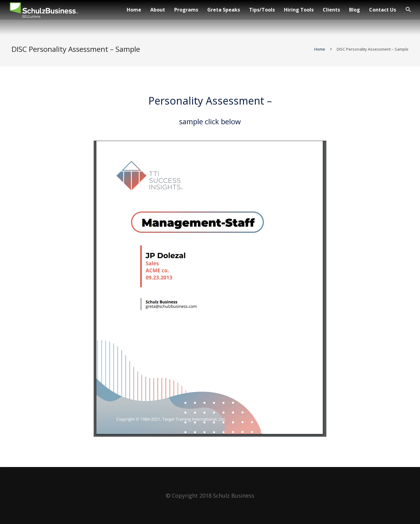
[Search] (408, 10)
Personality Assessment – (210, 104)
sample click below (210, 124)
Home (319, 52)
